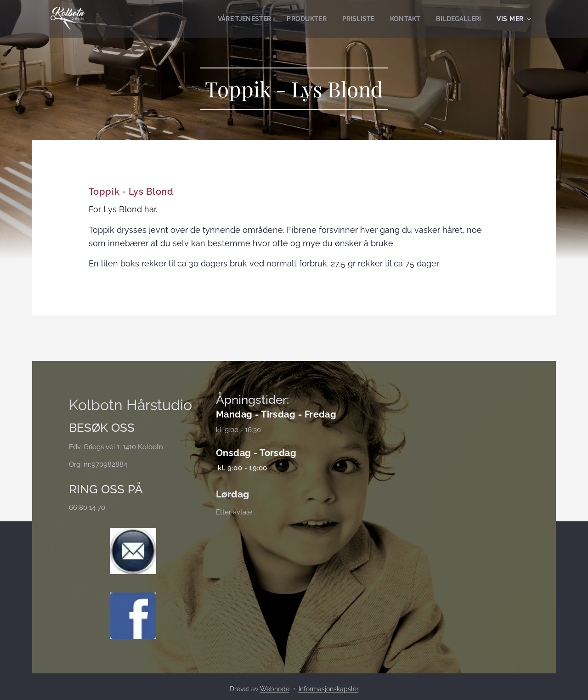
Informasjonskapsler (329, 689)
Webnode (275, 689)
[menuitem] (233, 19)
